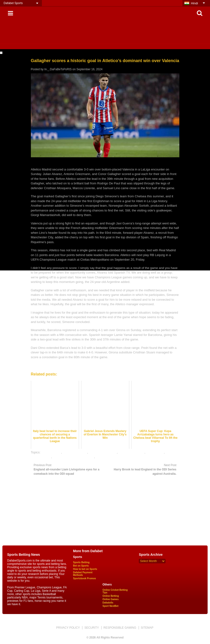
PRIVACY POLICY (68, 628)
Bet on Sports (81, 566)
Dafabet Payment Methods (83, 574)
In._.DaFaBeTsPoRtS (58, 69)
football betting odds (103, 452)
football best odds (75, 452)
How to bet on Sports (85, 569)
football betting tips (131, 452)
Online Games (111, 599)
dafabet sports (51, 452)
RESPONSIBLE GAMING (120, 628)
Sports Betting (81, 562)
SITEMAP (147, 628)
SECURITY (92, 628)
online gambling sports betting (73, 457)
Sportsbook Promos (85, 578)
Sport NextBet (111, 606)
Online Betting (111, 596)
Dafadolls (108, 603)
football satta (155, 452)
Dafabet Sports (13, 3)
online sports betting (110, 457)
